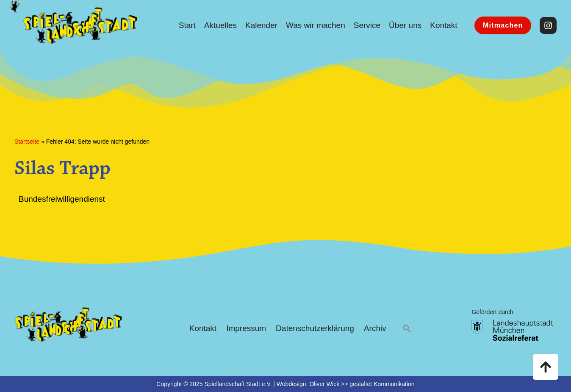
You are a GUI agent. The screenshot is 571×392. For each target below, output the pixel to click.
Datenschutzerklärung (315, 328)
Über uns (405, 25)
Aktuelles (220, 25)
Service (367, 25)
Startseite (27, 142)
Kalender (261, 25)
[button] (407, 329)
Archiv (375, 328)
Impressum (246, 328)
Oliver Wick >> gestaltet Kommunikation (362, 384)
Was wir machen (316, 25)
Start (187, 25)
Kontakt (443, 25)
